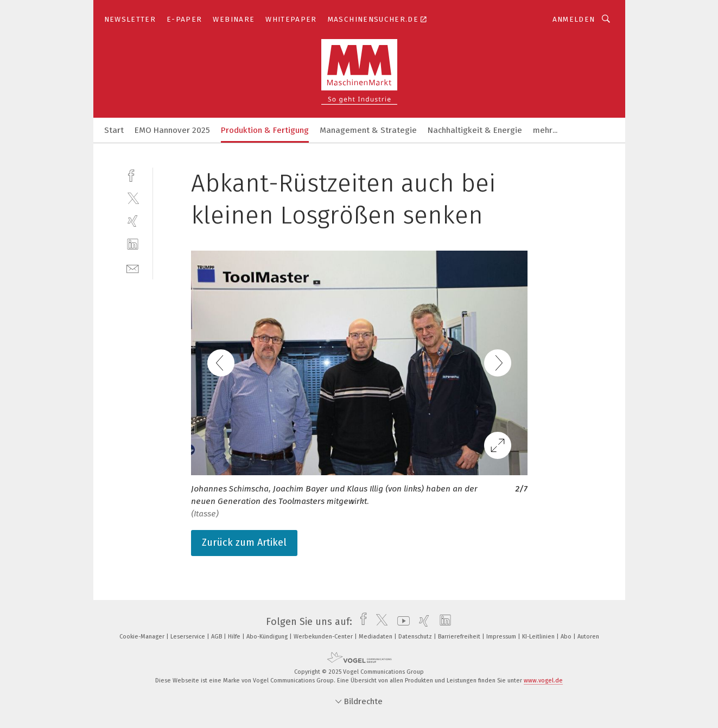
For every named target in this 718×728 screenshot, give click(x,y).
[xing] (133, 221)
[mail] (133, 268)
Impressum (502, 637)
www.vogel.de (543, 681)
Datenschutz (416, 637)
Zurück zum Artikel (244, 542)
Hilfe (235, 637)
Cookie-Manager (143, 637)
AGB (217, 637)
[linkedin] (133, 244)
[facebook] (133, 174)
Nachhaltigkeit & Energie (475, 130)
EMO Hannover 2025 (172, 130)
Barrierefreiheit (460, 637)
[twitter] (133, 198)
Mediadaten (376, 637)
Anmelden (574, 19)
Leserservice (189, 637)
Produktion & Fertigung (265, 130)
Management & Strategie (368, 130)
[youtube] (401, 622)
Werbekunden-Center (324, 637)
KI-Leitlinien (539, 637)
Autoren (588, 637)
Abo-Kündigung (268, 637)
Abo (567, 637)
